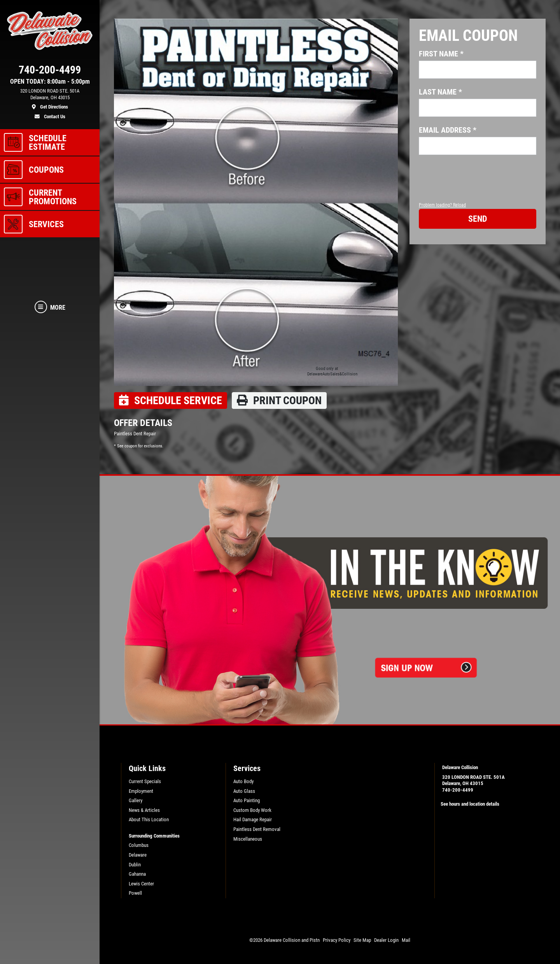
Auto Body (243, 781)
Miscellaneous (248, 839)
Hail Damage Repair (253, 819)
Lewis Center (141, 884)
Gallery (136, 800)
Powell (135, 893)
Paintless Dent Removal (257, 829)
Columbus (139, 845)
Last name (440, 92)
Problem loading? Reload (442, 205)
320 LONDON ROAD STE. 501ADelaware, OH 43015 (473, 780)
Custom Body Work (252, 810)
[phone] (50, 72)
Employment (141, 791)
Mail (406, 940)
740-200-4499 (458, 790)
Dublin (135, 865)
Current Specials (145, 781)
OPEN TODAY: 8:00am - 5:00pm (50, 82)
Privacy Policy (337, 940)
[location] (50, 99)
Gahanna (137, 874)
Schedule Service (171, 400)
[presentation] (478, 186)
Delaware (138, 855)
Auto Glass (244, 791)
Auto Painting (247, 800)
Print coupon (279, 400)
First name (441, 54)
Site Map (362, 940)
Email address (448, 130)
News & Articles (144, 810)
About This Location (149, 819)
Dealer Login (386, 940)
